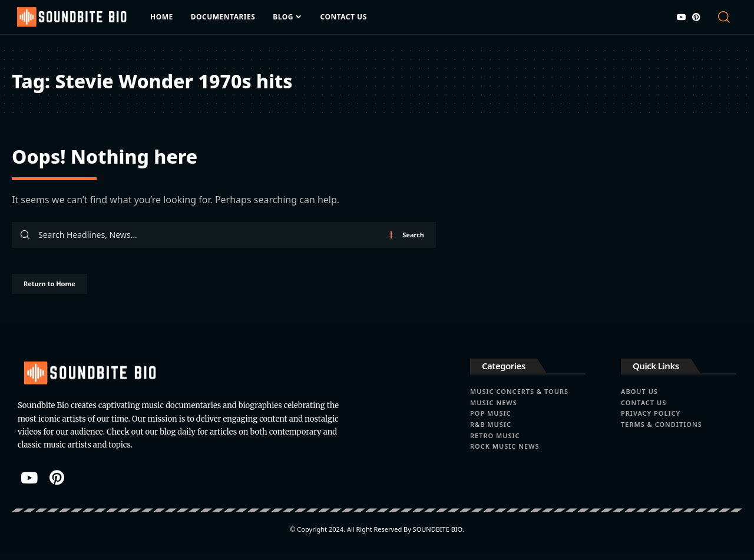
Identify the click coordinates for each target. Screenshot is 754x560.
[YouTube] (682, 17)
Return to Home (64, 289)
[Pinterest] (696, 17)
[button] (726, 17)
